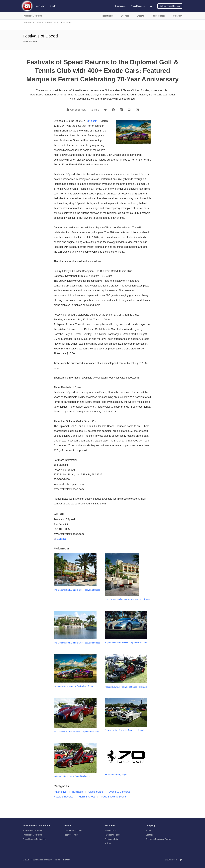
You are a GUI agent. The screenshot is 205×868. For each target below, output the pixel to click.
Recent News (111, 831)
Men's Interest (87, 797)
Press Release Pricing (33, 835)
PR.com (93, 121)
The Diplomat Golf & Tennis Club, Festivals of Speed (77, 590)
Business (77, 792)
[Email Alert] (68, 110)
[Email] (137, 110)
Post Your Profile (71, 835)
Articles (108, 843)
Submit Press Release (170, 6)
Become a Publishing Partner (159, 839)
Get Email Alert (78, 110)
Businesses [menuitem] (120, 6)
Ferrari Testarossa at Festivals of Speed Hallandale (76, 732)
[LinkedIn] (121, 110)
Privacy (66, 860)
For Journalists (111, 839)
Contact (60, 539)
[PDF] (129, 110)
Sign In (53, 6)
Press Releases (28, 22)
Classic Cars (52, 22)
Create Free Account (73, 831)
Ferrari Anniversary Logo (116, 774)
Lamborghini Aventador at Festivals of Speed (74, 686)
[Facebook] (113, 110)
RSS (97, 110)
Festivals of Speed (66, 22)
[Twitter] (105, 110)
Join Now (40, 6)
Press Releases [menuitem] (138, 6)
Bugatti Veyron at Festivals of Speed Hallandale (126, 643)
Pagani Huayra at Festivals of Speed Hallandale (126, 687)
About (148, 831)
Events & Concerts (119, 792)
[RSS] (92, 110)
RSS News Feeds (112, 835)
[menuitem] (151, 6)
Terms (57, 860)
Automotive (40, 22)
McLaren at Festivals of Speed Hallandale (72, 776)
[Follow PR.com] (180, 860)
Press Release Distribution (34, 839)
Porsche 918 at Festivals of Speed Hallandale (125, 730)
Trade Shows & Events (113, 797)
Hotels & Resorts (63, 797)
